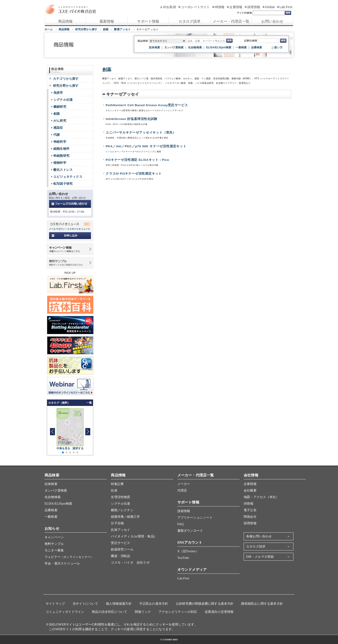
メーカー (184, 484)
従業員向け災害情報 (219, 612)
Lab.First (286, 7)
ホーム (49, 29)
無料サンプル (54, 544)
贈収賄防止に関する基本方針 (262, 604)
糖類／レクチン (122, 510)
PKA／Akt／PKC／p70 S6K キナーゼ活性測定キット (146, 146)
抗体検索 (154, 47)
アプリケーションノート (195, 518)
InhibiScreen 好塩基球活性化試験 (132, 119)
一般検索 (241, 47)
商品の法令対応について (109, 612)
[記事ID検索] (268, 41)
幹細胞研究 (61, 156)
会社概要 (250, 491)
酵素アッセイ (122, 29)
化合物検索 (195, 47)
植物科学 (60, 163)
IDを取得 (170, 7)
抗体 (114, 491)
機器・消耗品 (120, 556)
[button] (88, 432)
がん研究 (60, 121)
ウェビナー (69, 557)
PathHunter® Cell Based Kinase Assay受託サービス (147, 105)
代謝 (57, 135)
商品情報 (65, 21)
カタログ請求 (189, 21)
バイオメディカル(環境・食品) (133, 536)
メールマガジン (57, 229)
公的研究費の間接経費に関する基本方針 (205, 604)
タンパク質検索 (174, 47)
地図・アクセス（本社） (261, 497)
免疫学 (58, 93)
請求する (78, 448)
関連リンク (143, 612)
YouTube (183, 558)
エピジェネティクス (68, 177)
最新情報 (107, 21)
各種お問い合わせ (259, 536)
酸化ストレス (63, 170)
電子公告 (250, 510)
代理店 (182, 491)
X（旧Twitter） (188, 551)
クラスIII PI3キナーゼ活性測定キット (134, 174)
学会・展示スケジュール (62, 563)
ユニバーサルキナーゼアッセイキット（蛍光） (141, 132)
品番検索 (257, 47)
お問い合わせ (272, 21)
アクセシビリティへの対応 (178, 612)
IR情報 (220, 7)
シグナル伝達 (63, 100)
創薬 (106, 29)
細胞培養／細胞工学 (125, 517)
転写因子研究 (63, 184)
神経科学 (60, 142)
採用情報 (254, 7)
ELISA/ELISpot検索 (219, 47)
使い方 (278, 47)
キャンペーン (54, 537)
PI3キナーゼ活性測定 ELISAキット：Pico (137, 160)
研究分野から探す (86, 29)
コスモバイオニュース (79, 229)
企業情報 (236, 7)
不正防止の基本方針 (154, 604)
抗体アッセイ (120, 530)
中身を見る (63, 448)
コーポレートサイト (195, 7)
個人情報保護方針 (119, 604)
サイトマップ (55, 604)
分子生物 (117, 523)
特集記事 (117, 484)
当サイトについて (86, 604)
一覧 (89, 403)
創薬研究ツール (122, 549)
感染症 (58, 128)
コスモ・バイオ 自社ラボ (130, 563)
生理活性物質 (120, 497)
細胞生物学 (61, 149)
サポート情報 (148, 21)
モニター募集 (54, 550)
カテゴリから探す (66, 79)
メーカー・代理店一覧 (231, 21)
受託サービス (120, 543)
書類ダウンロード (190, 531)
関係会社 (250, 517)
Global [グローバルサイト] (270, 7)
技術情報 (184, 511)
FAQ (181, 524)
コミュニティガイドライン (65, 612)
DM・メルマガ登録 (260, 557)
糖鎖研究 (60, 107)
